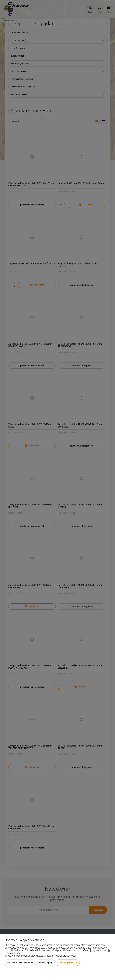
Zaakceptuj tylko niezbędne (20, 963)
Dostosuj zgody (45, 963)
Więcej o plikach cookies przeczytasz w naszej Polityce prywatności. (41, 956)
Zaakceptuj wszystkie (67, 963)
